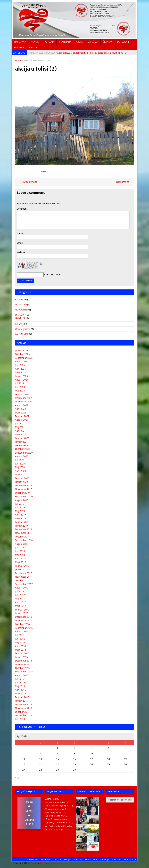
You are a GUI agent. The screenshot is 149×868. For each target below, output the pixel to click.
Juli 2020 (20, 460)
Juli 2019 (20, 504)
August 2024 (22, 380)
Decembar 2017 (23, 573)
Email (20, 243)
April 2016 (20, 646)
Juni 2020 (20, 464)
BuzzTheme (56, 863)
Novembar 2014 (24, 708)
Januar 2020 (21, 482)
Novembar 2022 (24, 401)
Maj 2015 (20, 686)
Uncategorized (23, 329)
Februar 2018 (22, 566)
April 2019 (20, 515)
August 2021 (22, 420)
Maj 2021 (20, 427)
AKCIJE (80, 42)
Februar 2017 (22, 610)
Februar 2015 (22, 697)
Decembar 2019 (23, 485)
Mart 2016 (21, 650)
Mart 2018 (21, 562)
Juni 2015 (20, 682)
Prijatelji (19, 324)
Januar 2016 (21, 657)
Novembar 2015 (24, 664)
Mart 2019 (21, 518)
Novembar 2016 (24, 621)
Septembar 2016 (24, 628)
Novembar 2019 (24, 489)
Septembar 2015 (24, 672)
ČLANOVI (108, 42)
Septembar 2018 (24, 540)
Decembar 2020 (23, 445)
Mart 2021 (21, 434)
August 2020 (22, 456)
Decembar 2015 (23, 661)
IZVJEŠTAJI (93, 42)
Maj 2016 (20, 642)
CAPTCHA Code (52, 274)
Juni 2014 (20, 719)
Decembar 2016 (23, 617)
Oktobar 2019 (22, 493)
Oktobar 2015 (22, 668)
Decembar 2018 (23, 529)
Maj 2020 (20, 467)
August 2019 (22, 500)
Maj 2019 (20, 511)
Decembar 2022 (23, 398)
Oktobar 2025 (22, 354)
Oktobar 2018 (22, 537)
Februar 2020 (22, 478)
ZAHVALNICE (22, 334)
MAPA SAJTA (130, 860)
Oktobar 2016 (22, 624)
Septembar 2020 (24, 453)
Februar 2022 (22, 416)
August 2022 (22, 405)
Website (21, 252)
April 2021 (20, 431)
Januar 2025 (21, 376)
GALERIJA (19, 47)
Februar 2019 (22, 522)
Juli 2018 (20, 548)
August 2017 (22, 588)
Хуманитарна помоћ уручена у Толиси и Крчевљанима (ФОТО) (57, 812)
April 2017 (20, 602)
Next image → (124, 182)
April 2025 (20, 369)
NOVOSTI (36, 42)
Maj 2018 (20, 555)
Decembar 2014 (23, 704)
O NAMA (50, 42)
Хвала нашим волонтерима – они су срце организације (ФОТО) (78, 53)
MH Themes (46, 863)
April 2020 (20, 471)
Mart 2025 (21, 372)
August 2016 (22, 631)
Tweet (43, 171)
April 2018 (20, 558)
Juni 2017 (20, 595)
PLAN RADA (65, 42)
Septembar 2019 (24, 497)
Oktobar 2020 (22, 449)
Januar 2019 (21, 526)
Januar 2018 (21, 569)
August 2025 (22, 361)
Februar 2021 (22, 438)
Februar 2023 (22, 394)
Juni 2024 (20, 387)
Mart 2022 (21, 413)
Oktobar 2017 (22, 580)
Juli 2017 (20, 591)
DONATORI (123, 42)
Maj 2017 (20, 599)
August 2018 (22, 544)
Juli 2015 (20, 679)
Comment (22, 209)
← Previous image (27, 182)
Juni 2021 (20, 423)
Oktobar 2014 (22, 712)
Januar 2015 (21, 701)
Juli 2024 (20, 383)
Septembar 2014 (24, 715)
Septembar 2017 (24, 584)
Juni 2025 (20, 365)
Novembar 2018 (24, 533)
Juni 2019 (20, 507)
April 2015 (20, 690)
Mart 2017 (21, 606)
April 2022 (20, 409)
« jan (17, 778)
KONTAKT (34, 47)
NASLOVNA (20, 42)
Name (20, 233)
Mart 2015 (21, 694)
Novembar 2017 (24, 577)
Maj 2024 (20, 391)
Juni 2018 (20, 551)
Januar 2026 (21, 350)
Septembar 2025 (24, 358)
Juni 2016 (20, 639)
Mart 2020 (21, 474)
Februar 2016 (22, 653)
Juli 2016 (20, 635)
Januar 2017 (21, 613)
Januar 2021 (21, 442)
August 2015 (22, 675)
